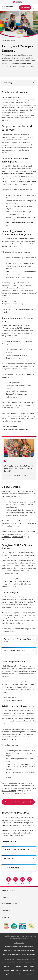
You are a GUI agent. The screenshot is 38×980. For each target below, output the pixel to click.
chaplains (32, 105)
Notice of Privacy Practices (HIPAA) (24, 950)
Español (7, 966)
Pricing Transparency (29, 954)
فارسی (8, 974)
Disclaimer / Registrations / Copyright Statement (19, 947)
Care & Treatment (7, 8)
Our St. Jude (17, 309)
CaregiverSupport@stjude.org (12, 304)
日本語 (32, 970)
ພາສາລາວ (30, 974)
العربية (12, 970)
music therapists (22, 107)
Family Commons (26, 176)
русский (6, 970)
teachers (32, 107)
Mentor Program (11, 597)
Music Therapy (20, 666)
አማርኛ (23, 974)
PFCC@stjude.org (8, 631)
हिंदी (12, 974)
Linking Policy (8, 950)
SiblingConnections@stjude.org (17, 429)
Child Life (8, 666)
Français (19, 970)
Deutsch (26, 970)
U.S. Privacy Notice (19, 943)
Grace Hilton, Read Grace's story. (15, 475)
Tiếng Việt (18, 966)
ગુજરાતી (18, 974)
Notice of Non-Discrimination (12, 954)
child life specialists (8, 107)
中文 (12, 966)
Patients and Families (9, 40)
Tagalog (32, 966)
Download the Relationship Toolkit (17, 802)
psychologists (24, 105)
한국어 (25, 966)
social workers (13, 105)
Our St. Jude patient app (18, 684)
